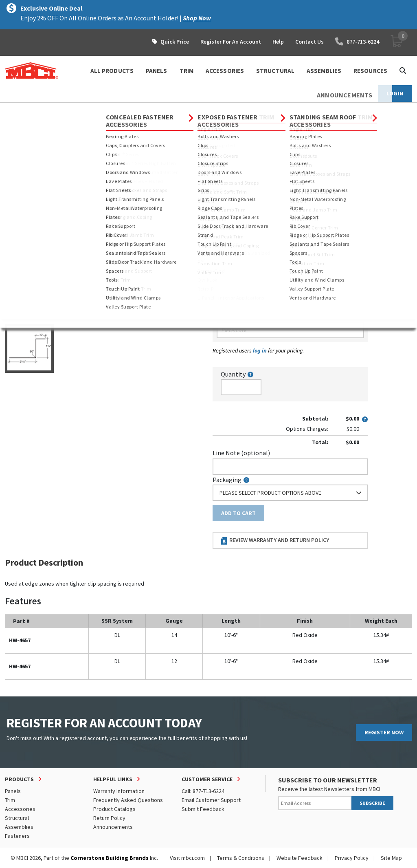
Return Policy (109, 818)
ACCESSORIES (225, 71)
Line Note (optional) (241, 453)
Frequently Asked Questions (128, 800)
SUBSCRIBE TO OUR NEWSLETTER (328, 780)
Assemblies (19, 827)
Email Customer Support (211, 800)
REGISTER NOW (384, 732)
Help (278, 42)
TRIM (187, 71)
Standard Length (236, 165)
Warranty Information (119, 791)
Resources (370, 71)
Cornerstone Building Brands (110, 858)
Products (40, 110)
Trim (10, 800)
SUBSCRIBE (372, 803)
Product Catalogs (114, 809)
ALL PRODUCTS (112, 71)
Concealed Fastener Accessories (146, 110)
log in (260, 350)
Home (12, 110)
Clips (204, 110)
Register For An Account (231, 42)
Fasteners (17, 836)
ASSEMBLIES (324, 71)
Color (220, 236)
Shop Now (197, 18)
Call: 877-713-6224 (203, 791)
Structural (17, 818)
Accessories (78, 110)
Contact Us (309, 42)
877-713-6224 (357, 42)
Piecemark (232, 316)
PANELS (157, 71)
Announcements (113, 827)
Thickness (227, 200)
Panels (13, 791)
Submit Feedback (203, 809)
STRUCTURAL (275, 71)
